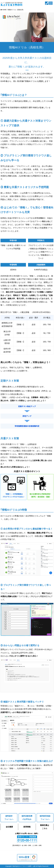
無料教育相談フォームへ (45, 818)
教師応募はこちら (45, 827)
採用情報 (27, 827)
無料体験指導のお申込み (27, 818)
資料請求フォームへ (9, 818)
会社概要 (9, 827)
